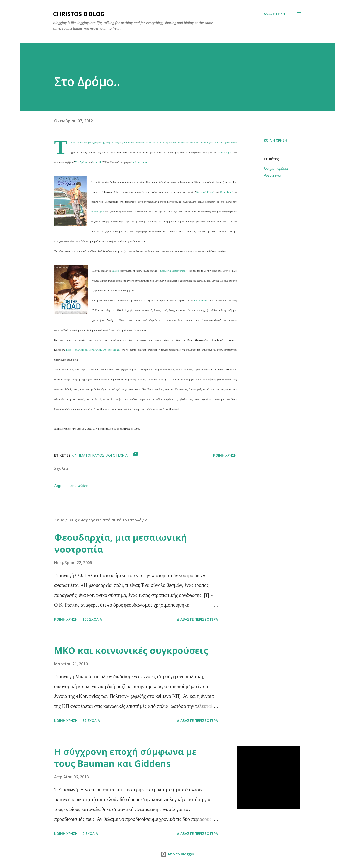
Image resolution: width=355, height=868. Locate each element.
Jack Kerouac (140, 162)
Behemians (201, 300)
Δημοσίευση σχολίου (71, 486)
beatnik (97, 162)
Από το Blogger (177, 854)
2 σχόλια (90, 834)
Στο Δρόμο (81, 162)
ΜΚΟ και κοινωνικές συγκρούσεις (131, 650)
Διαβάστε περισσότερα (197, 619)
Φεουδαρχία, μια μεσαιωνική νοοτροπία (121, 543)
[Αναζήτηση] (274, 14)
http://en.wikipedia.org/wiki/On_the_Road (93, 350)
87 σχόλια (91, 721)
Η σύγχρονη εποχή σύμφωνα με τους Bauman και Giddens (125, 758)
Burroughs (98, 212)
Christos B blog (79, 14)
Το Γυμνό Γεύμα (205, 192)
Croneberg (227, 192)
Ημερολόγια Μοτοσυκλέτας (172, 271)
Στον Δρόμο (225, 152)
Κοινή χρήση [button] (275, 140)
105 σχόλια (92, 619)
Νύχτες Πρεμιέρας (125, 143)
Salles (116, 271)
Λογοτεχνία (272, 175)
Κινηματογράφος (276, 168)
